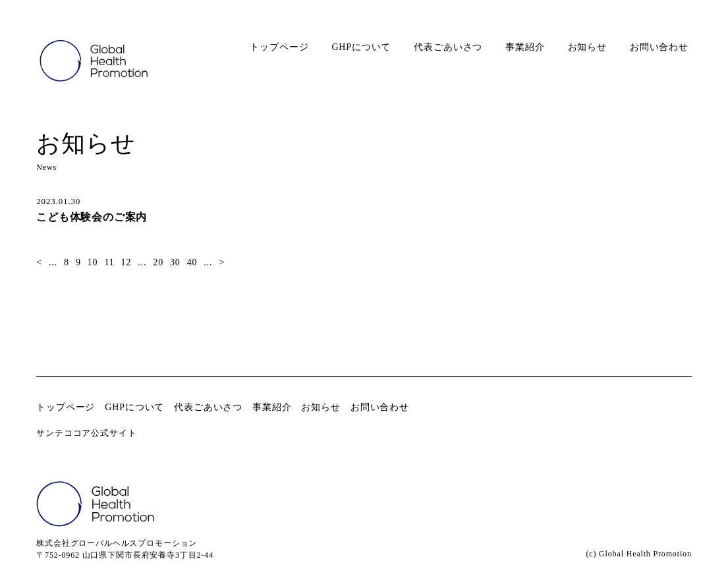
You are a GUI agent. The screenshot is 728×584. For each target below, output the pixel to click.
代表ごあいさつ (448, 47)
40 (192, 262)
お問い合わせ (659, 47)
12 (126, 262)
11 (109, 262)
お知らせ (587, 47)
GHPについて (361, 47)
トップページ (279, 47)
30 (175, 262)
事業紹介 (525, 47)
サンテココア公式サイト (86, 433)
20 (158, 262)
